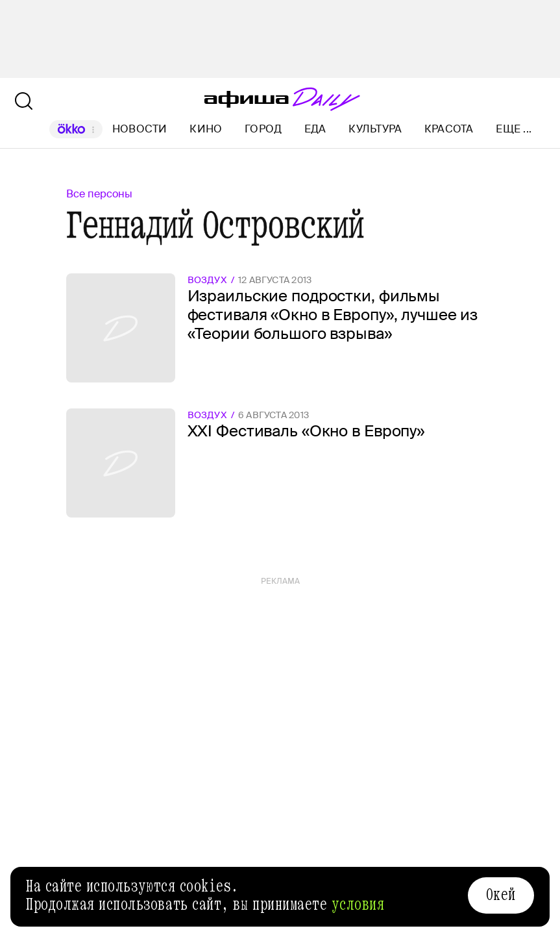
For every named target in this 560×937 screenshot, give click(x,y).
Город (263, 129)
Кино (206, 129)
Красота (449, 129)
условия (358, 905)
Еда (315, 129)
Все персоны (99, 194)
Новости (140, 129)
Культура (375, 129)
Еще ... (514, 129)
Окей (501, 895)
